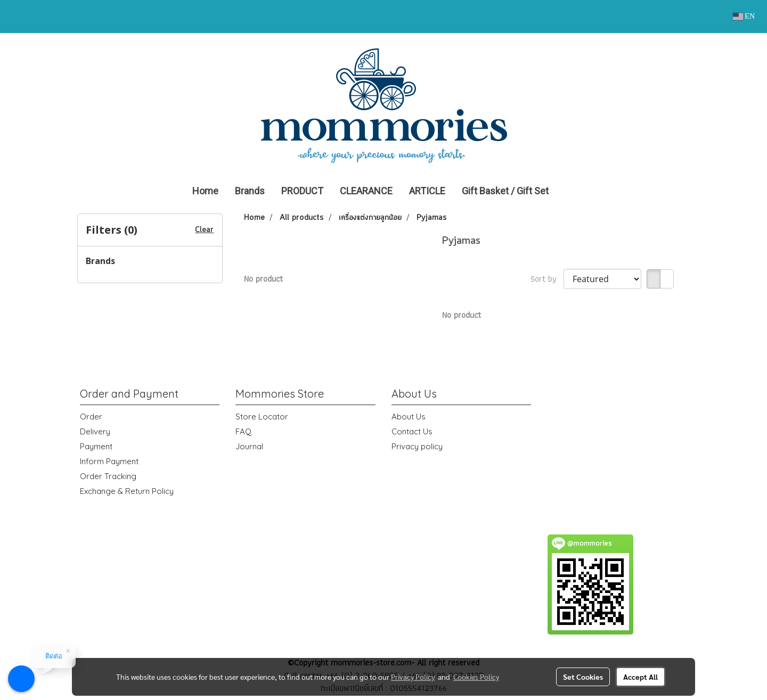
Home (205, 191)
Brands (250, 191)
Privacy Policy (413, 677)
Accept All (640, 677)
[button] (573, 191)
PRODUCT (302, 191)
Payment (96, 446)
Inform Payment (109, 461)
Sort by (547, 279)
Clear (204, 230)
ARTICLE (427, 191)
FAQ (243, 431)
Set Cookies (583, 677)
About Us (409, 417)
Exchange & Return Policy (127, 491)
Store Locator (262, 417)
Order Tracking (108, 476)
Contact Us (412, 431)
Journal (249, 446)
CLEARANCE (366, 191)
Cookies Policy (476, 677)
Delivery (95, 431)
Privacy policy (417, 446)
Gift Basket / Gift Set (505, 191)
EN (744, 16)
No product (263, 279)
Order (91, 417)
